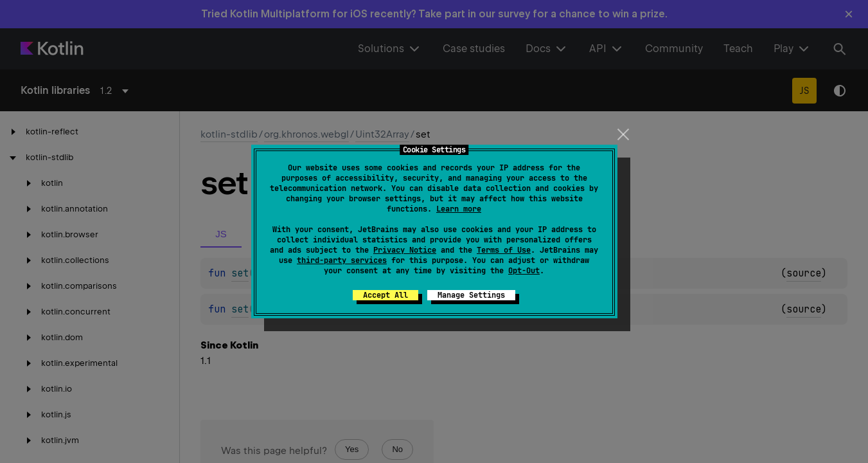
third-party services (342, 260)
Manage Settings (471, 295)
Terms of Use (504, 250)
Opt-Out (524, 271)
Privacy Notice (405, 250)
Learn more (459, 209)
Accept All (385, 295)
